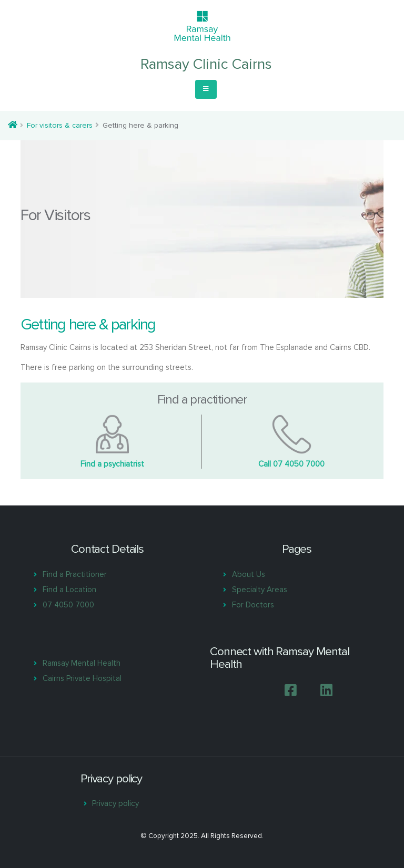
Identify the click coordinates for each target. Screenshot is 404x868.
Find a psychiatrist (112, 464)
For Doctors (253, 605)
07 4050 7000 (68, 605)
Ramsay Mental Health (82, 663)
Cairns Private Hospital (82, 678)
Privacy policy (115, 803)
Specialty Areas (260, 590)
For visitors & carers (60, 125)
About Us (249, 574)
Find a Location (69, 590)
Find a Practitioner (75, 574)
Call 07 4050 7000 (291, 464)
